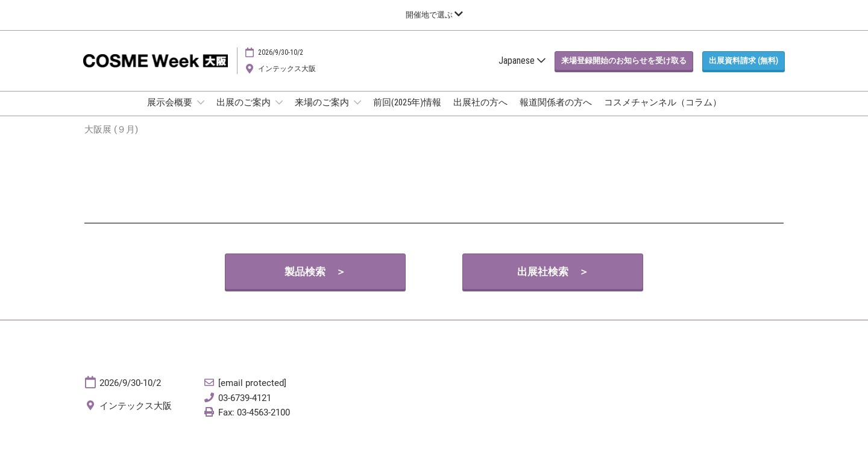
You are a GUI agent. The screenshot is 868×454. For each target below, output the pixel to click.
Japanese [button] (522, 72)
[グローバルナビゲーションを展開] (434, 15)
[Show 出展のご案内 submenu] (279, 114)
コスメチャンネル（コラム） (663, 114)
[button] (624, 72)
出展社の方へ (480, 114)
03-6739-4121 (245, 409)
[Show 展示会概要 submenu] (201, 114)
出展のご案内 (244, 114)
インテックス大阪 (287, 80)
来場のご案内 (323, 114)
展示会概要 (171, 114)
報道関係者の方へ (556, 114)
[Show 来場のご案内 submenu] (357, 114)
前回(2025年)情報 (407, 114)
